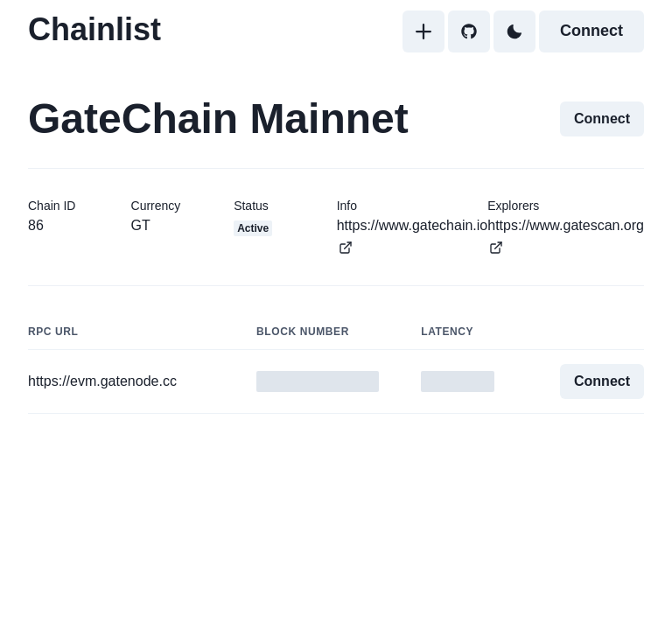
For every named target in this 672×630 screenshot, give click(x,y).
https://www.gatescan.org (566, 236)
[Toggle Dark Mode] (514, 31)
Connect (591, 31)
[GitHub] (469, 31)
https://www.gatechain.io (413, 236)
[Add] (423, 31)
